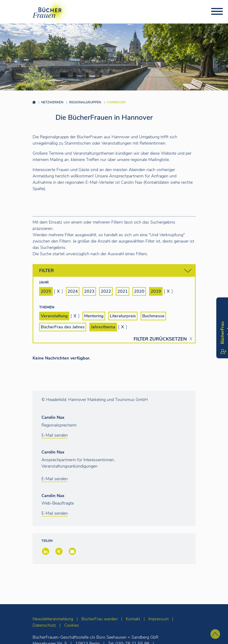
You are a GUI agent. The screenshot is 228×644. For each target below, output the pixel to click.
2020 (139, 291)
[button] (45, 552)
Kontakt (133, 619)
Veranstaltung (54, 316)
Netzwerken (52, 102)
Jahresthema (103, 327)
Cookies (72, 625)
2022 (106, 291)
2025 (46, 291)
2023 (89, 291)
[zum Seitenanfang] (215, 634)
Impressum (159, 619)
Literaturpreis (123, 316)
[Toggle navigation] (217, 11)
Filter (115, 271)
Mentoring (94, 316)
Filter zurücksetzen (160, 339)
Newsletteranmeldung (53, 619)
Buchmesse (153, 316)
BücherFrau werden (99, 619)
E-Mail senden (55, 435)
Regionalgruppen (85, 102)
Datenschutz (44, 625)
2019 (156, 291)
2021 (123, 291)
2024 (73, 291)
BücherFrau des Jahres (63, 327)
